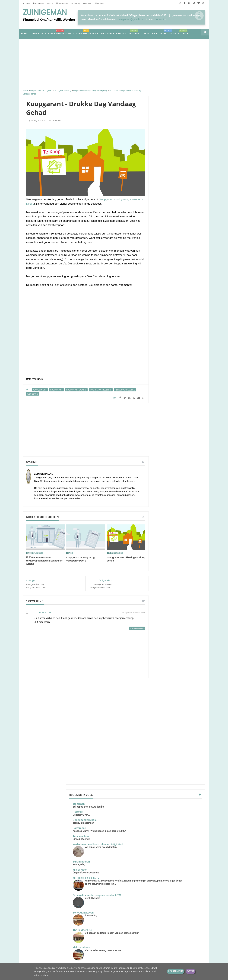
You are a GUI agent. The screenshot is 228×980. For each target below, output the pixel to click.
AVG (50, 3)
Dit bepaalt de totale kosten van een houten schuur (183, 307)
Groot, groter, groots (179, 437)
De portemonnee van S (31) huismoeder (56, 933)
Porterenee (166, 187)
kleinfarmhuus (168, 318)
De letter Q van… (168, 174)
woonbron (33, 394)
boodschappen (177, 641)
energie (182, 647)
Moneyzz (164, 356)
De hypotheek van (86, 33)
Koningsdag (165, 229)
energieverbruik (164, 652)
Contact (87, 3)
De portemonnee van (60, 33)
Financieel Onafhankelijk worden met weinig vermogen (58, 948)
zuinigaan (188, 699)
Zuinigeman (45, 12)
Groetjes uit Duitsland (183, 341)
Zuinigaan (165, 163)
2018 (163, 756)
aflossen (176, 635)
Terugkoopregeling (125, 390)
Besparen (134, 33)
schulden (161, 682)
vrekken (161, 699)
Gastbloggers (168, 33)
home (24, 34)
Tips (183, 33)
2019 (163, 751)
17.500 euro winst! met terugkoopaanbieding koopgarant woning (45, 561)
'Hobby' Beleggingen (170, 182)
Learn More (176, 971)
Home (26, 3)
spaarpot (187, 682)
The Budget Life (169, 301)
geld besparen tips (166, 658)
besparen (162, 641)
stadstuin (189, 688)
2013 (163, 770)
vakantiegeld (175, 693)
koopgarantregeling (101, 390)
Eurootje (45, 612)
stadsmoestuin (174, 688)
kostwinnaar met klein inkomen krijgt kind (178, 208)
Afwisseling (177, 286)
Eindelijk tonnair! (168, 201)
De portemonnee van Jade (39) (179, 512)
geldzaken (175, 670)
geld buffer (184, 658)
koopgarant (57, 390)
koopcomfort (40, 390)
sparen (161, 688)
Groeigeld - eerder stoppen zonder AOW (175, 265)
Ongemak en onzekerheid (172, 238)
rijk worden (175, 676)
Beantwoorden (138, 628)
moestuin (161, 676)
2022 (163, 736)
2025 (163, 731)
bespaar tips (190, 635)
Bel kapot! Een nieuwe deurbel (175, 166)
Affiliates (100, 3)
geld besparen (190, 652)
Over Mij (76, 3)
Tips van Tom (167, 198)
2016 (163, 766)
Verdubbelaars (179, 269)
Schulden (149, 34)
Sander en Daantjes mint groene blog (178, 337)
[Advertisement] (86, 64)
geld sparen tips (180, 664)
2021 (163, 741)
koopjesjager (190, 670)
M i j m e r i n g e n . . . (172, 243)
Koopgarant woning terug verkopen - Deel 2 (80, 559)
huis (70, 553)
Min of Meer (166, 235)
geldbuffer (162, 670)
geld (178, 652)
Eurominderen (168, 227)
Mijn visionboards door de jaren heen (179, 358)
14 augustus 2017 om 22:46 (134, 613)
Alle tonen (196, 363)
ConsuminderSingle (171, 179)
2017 (163, 760)
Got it (190, 971)
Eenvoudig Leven (169, 283)
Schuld (184, 629)
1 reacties (55, 121)
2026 (163, 726)
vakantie (161, 693)
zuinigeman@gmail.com (131, 19)
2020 (163, 746)
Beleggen (106, 34)
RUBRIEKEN (38, 34)
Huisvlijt (164, 171)
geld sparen (163, 664)
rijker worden (191, 676)
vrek (187, 693)
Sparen (120, 34)
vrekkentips (174, 699)
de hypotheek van (166, 647)
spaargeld (174, 682)
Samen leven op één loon (179, 474)
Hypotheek (39, 3)
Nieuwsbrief (62, 3)
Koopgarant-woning (76, 390)
